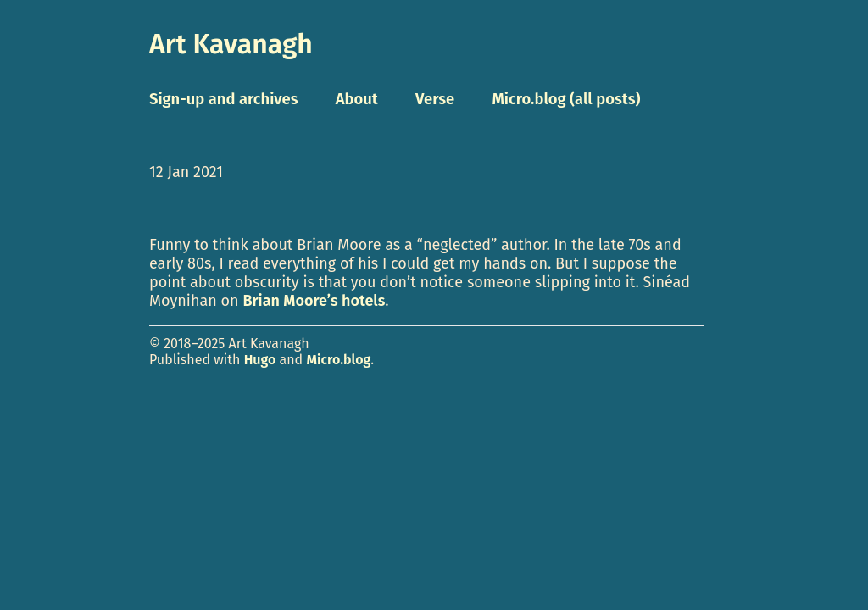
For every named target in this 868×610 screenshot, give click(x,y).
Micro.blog (338, 360)
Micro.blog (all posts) (566, 99)
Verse (435, 99)
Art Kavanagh (231, 44)
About (357, 99)
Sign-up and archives (224, 99)
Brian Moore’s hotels (314, 301)
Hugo (260, 360)
